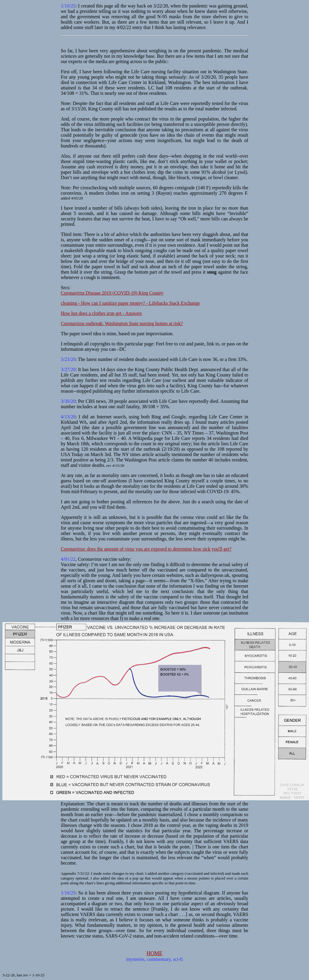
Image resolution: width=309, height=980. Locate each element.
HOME (155, 953)
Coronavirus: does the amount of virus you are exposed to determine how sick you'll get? (146, 549)
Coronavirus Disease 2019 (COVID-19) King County (112, 293)
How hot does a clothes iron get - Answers (101, 313)
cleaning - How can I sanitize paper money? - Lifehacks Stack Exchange (130, 303)
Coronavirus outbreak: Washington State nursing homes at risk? (122, 323)
